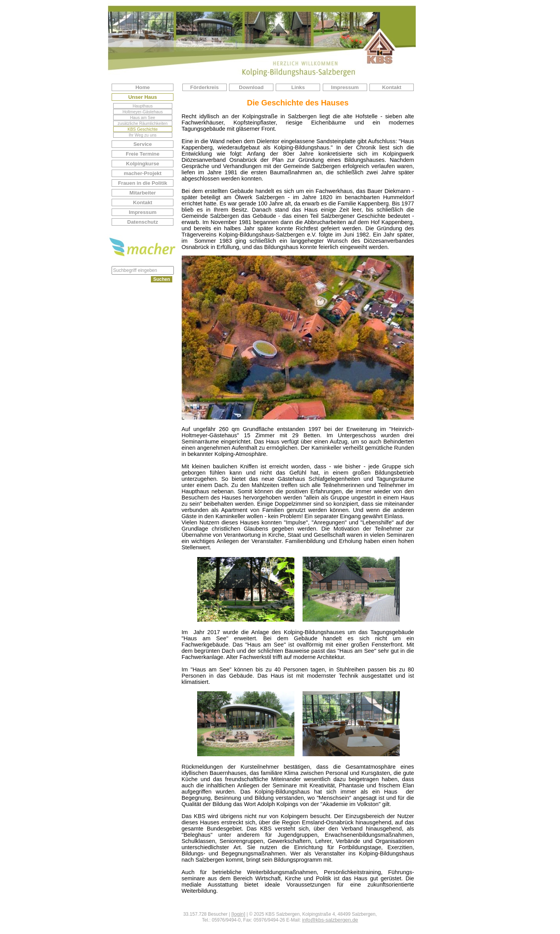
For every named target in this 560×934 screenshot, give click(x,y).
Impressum (143, 212)
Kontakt (143, 202)
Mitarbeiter (143, 193)
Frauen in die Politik (143, 183)
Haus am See (143, 117)
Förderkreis (204, 87)
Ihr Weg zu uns (143, 135)
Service (143, 144)
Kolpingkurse (143, 164)
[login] (238, 914)
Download (251, 87)
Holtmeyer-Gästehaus (143, 112)
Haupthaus (143, 106)
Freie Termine (142, 154)
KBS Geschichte (143, 129)
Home (143, 87)
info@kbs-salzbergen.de (330, 920)
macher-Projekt (143, 173)
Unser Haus (143, 97)
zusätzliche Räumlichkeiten (143, 123)
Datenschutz (143, 222)
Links (298, 87)
